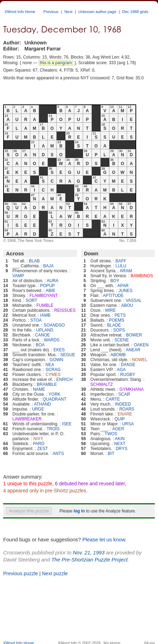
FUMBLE (45, 305)
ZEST (42, 449)
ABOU (127, 305)
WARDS (52, 340)
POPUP (48, 286)
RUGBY (128, 375)
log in (79, 511)
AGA (121, 370)
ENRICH (64, 379)
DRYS (122, 449)
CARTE (113, 399)
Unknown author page (97, 12)
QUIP (120, 419)
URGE (38, 409)
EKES (59, 350)
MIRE (110, 310)
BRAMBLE (47, 384)
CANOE (42, 335)
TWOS (111, 434)
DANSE (128, 365)
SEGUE (68, 355)
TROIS (53, 429)
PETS (120, 315)
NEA (50, 365)
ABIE (50, 291)
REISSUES (65, 310)
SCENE (122, 340)
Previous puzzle (21, 573)
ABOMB (118, 355)
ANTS (58, 454)
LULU (121, 266)
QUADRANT (54, 399)
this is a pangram (56, 63)
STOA (36, 320)
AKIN (120, 439)
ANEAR (133, 350)
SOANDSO (54, 325)
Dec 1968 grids (135, 12)
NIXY (38, 439)
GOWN (56, 360)
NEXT (120, 444)
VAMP (18, 276)
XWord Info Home (20, 12)
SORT (31, 300)
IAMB (45, 315)
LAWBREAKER (27, 419)
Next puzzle (55, 573)
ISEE (67, 424)
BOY (115, 281)
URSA (128, 424)
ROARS (127, 409)
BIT (111, 454)
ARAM (126, 271)
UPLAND (45, 330)
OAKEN (141, 345)
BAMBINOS (142, 276)
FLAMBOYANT (44, 296)
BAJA (49, 266)
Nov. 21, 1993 (89, 553)
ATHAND (43, 404)
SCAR (124, 394)
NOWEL (140, 360)
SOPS (119, 330)
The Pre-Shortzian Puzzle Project (90, 560)
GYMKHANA (132, 389)
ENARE (125, 414)
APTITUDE (113, 296)
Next (68, 12)
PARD (38, 444)
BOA (40, 345)
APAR (123, 286)
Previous (51, 12)
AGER (118, 429)
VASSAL (134, 300)
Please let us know (104, 540)
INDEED (123, 404)
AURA (53, 281)
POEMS (117, 320)
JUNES (125, 291)
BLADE (114, 325)
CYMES (53, 375)
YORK (55, 394)
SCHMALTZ (102, 384)
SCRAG (53, 370)
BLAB (34, 261)
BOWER (134, 335)
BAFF (121, 261)
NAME (39, 389)
